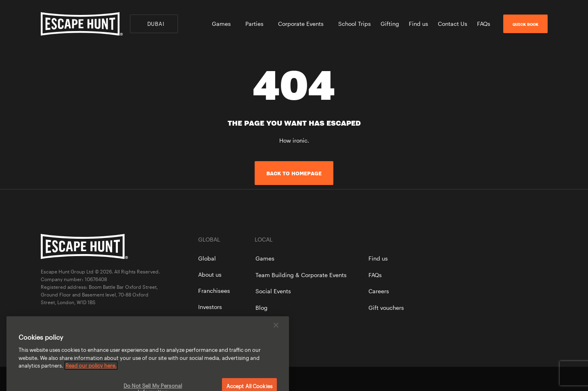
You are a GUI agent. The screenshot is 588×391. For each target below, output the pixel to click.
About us (210, 274)
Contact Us (453, 24)
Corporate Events (303, 24)
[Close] (276, 330)
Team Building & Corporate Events (301, 275)
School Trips (355, 24)
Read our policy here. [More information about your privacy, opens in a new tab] (91, 370)
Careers (379, 291)
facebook (516, 379)
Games (224, 24)
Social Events (273, 291)
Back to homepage (294, 173)
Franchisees (214, 291)
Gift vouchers (386, 308)
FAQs (484, 24)
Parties (257, 24)
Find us (419, 24)
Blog (262, 308)
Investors (210, 307)
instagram (544, 379)
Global (207, 258)
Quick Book (525, 24)
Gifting (390, 24)
